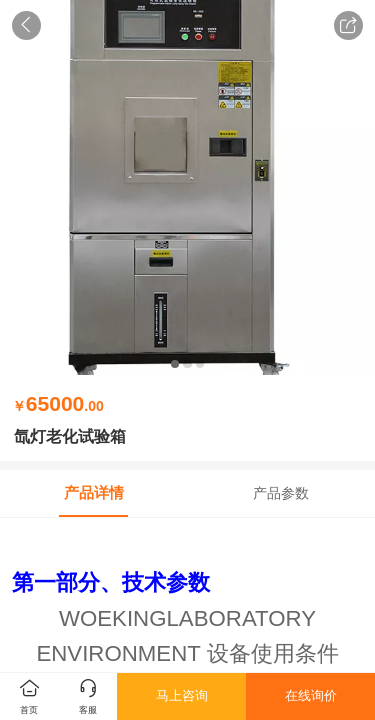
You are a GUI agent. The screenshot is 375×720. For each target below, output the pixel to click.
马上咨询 (182, 695)
